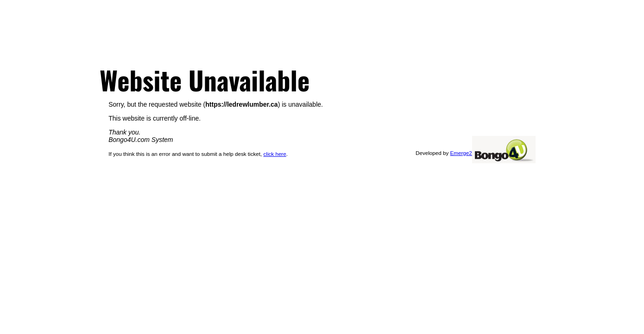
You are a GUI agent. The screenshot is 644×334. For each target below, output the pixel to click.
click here (275, 154)
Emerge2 (461, 153)
